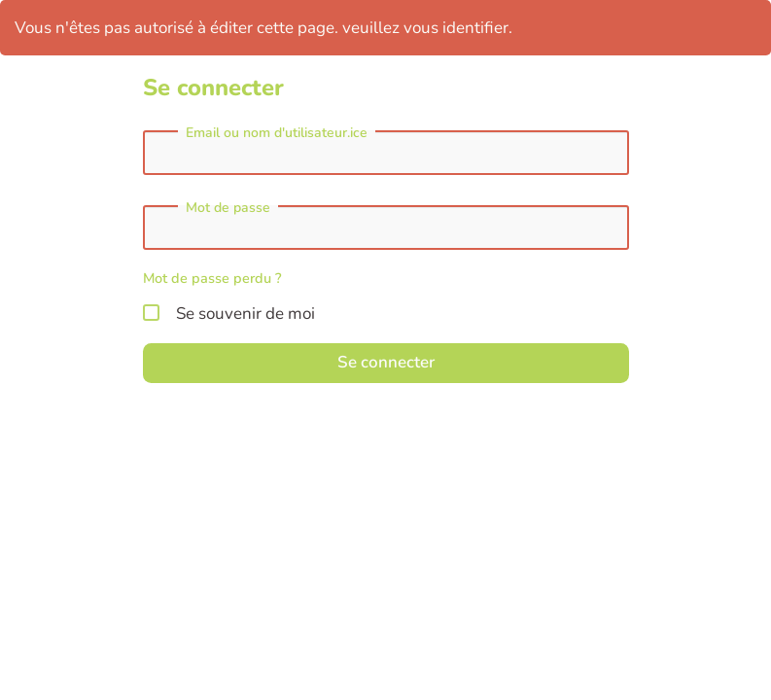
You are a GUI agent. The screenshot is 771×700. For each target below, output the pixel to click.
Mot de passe (228, 208)
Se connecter (386, 362)
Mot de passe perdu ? (212, 278)
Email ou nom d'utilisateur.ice (277, 133)
